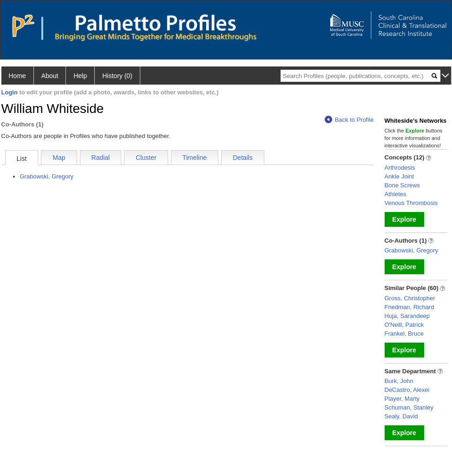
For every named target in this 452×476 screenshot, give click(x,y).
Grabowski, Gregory (47, 176)
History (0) (117, 76)
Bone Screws (403, 185)
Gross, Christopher (410, 298)
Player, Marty (402, 399)
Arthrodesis (400, 168)
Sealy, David (401, 416)
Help (80, 76)
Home (17, 76)
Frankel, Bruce (404, 334)
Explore (404, 219)
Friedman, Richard (409, 307)
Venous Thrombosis (411, 203)
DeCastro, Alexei (407, 390)
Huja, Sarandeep (407, 316)
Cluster (146, 158)
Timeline (195, 158)
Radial (101, 158)
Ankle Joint (400, 176)
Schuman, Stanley (409, 407)
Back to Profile (349, 120)
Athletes (396, 194)
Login (10, 92)
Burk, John (399, 381)
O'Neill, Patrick (404, 325)
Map (59, 158)
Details (243, 158)
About (50, 76)
